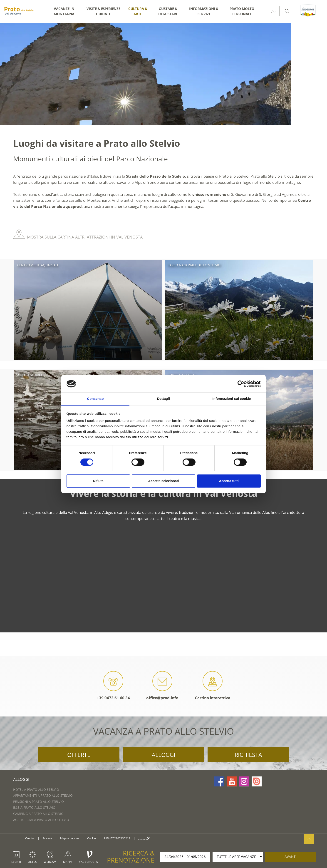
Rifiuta (98, 481)
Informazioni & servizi (204, 11)
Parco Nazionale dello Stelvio (194, 265)
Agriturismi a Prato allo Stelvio (41, 820)
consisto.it (144, 839)
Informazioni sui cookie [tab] (232, 399)
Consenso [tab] (95, 399)
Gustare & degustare (168, 11)
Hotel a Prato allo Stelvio (36, 790)
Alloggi (163, 755)
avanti (290, 857)
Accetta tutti (229, 481)
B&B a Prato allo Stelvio (34, 807)
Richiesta (248, 755)
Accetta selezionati (163, 481)
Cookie (92, 838)
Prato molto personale (242, 11)
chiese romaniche (209, 194)
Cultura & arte (138, 11)
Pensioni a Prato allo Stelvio (38, 802)
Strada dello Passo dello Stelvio (156, 176)
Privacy (47, 838)
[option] (163, 74)
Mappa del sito (69, 838)
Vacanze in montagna (64, 11)
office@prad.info (162, 686)
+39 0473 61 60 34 (113, 686)
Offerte (79, 755)
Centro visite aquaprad (38, 265)
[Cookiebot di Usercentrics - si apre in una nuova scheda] (241, 384)
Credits (30, 838)
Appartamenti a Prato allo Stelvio (43, 795)
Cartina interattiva (213, 686)
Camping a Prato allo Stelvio (38, 814)
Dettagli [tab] (163, 399)
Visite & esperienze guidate (103, 11)
